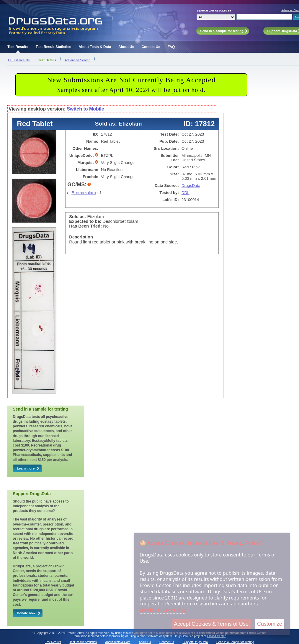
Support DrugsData (195, 642)
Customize (270, 624)
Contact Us (151, 47)
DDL (186, 193)
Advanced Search (77, 60)
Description (81, 237)
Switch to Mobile (85, 109)
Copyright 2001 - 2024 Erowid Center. (60, 633)
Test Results (18, 47)
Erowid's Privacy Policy (163, 610)
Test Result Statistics (53, 47)
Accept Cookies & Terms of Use (211, 624)
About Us (126, 47)
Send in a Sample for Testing (235, 642)
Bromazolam (84, 193)
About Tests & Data (95, 47)
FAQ (171, 47)
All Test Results (18, 60)
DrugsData (191, 186)
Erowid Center (216, 636)
